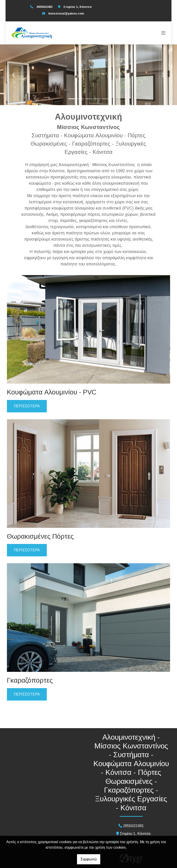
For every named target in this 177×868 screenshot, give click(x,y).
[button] (13, 75)
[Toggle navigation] (163, 33)
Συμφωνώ (89, 859)
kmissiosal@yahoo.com (66, 13)
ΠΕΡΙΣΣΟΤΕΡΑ (27, 406)
